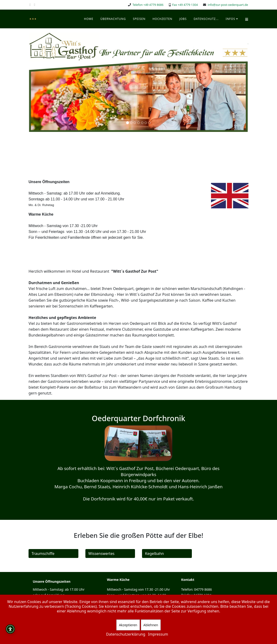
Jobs (183, 19)
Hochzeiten (162, 19)
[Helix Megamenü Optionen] (247, 19)
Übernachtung (113, 19)
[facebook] (30, 5)
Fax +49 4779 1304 (185, 5)
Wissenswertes (102, 554)
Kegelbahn (155, 554)
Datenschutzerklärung (126, 634)
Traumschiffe (43, 554)
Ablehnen (151, 625)
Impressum (158, 634)
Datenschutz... (206, 19)
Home (89, 19)
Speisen (139, 19)
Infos (230, 19)
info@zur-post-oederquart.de (228, 5)
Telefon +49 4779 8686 (148, 5)
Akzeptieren (128, 625)
